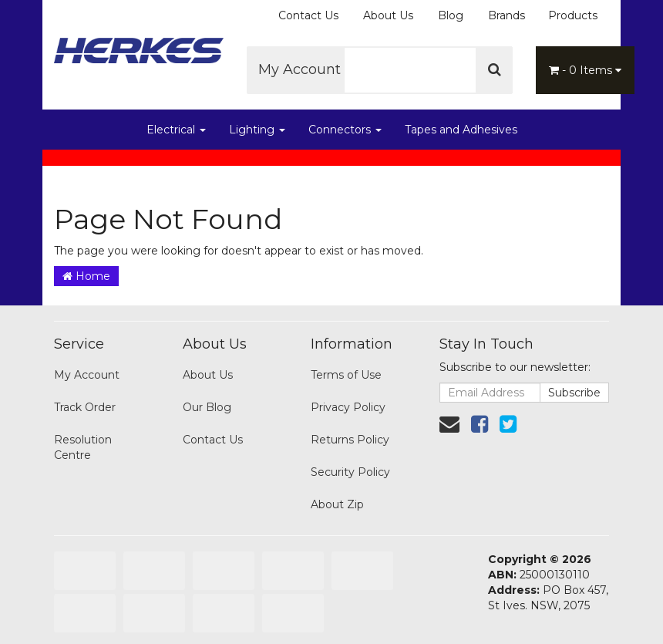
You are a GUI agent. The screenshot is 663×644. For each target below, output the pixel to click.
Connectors (345, 130)
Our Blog (207, 407)
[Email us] (449, 424)
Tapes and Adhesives (461, 130)
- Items (585, 70)
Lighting (257, 130)
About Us (388, 15)
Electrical (176, 130)
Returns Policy (350, 440)
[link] (480, 424)
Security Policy (350, 472)
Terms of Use (346, 375)
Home (86, 276)
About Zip (337, 504)
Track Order (85, 407)
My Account (305, 69)
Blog (451, 15)
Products (573, 15)
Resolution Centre (83, 447)
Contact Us (308, 15)
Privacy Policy (348, 407)
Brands (507, 15)
